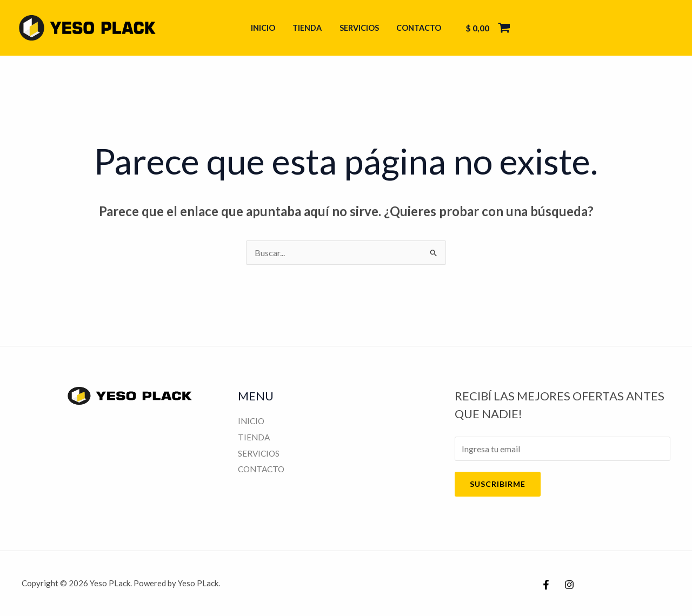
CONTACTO (416, 28)
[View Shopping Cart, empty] (484, 28)
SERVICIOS (358, 28)
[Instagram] (569, 585)
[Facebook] (546, 585)
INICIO (266, 28)
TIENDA (308, 28)
